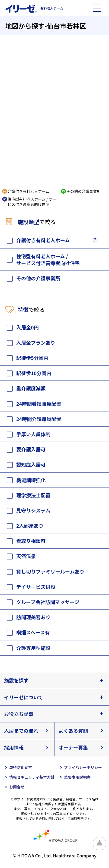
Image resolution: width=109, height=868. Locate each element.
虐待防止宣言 (21, 767)
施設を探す (16, 680)
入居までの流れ (21, 731)
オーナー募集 (73, 747)
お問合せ (17, 787)
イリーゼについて (23, 697)
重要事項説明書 (77, 777)
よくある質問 (73, 731)
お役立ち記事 (19, 714)
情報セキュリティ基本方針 (32, 777)
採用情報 (14, 747)
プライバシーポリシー (83, 767)
